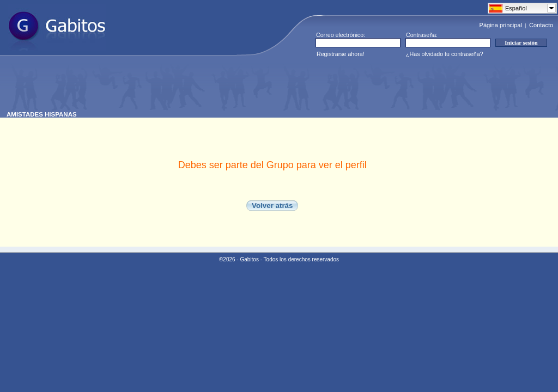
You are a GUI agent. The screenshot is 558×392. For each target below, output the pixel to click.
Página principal (501, 25)
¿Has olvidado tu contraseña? (445, 54)
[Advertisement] (205, 87)
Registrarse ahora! (341, 54)
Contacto (541, 25)
